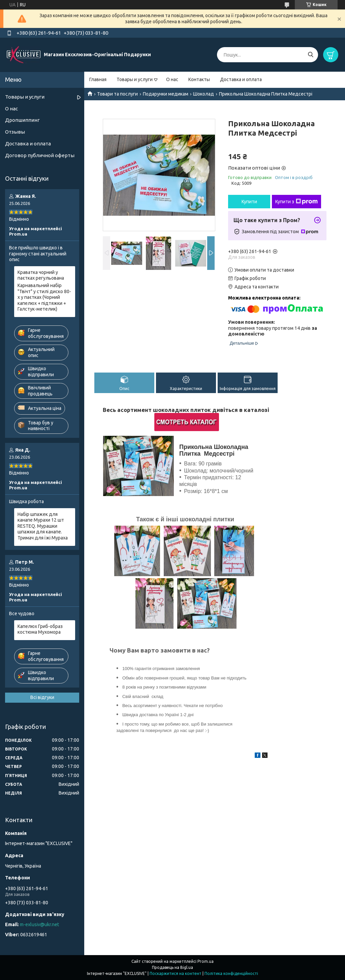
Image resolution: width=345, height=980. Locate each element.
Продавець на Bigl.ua (172, 967)
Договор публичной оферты (40, 155)
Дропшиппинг (22, 120)
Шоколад (203, 94)
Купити (249, 202)
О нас (172, 79)
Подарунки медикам (166, 94)
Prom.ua (206, 961)
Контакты (199, 79)
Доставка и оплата (241, 79)
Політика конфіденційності (231, 973)
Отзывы (15, 132)
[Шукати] (310, 55)
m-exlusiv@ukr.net (39, 924)
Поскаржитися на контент (176, 973)
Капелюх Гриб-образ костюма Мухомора (40, 629)
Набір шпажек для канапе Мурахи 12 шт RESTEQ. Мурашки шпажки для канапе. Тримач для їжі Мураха (43, 526)
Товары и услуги (135, 79)
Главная (98, 79)
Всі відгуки (42, 697)
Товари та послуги (117, 94)
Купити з (296, 202)
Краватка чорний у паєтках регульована (41, 275)
